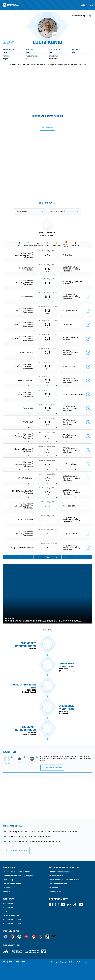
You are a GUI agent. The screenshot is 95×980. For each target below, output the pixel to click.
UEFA (17, 962)
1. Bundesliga (9, 903)
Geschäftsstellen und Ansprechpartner (19, 876)
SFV (4, 962)
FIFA (24, 962)
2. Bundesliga (9, 907)
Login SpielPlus (56, 892)
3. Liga (6, 911)
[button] (5, 43)
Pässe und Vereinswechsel (60, 872)
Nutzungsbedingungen (59, 962)
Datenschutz (76, 962)
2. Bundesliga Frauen (12, 923)
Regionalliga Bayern (12, 915)
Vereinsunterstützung (12, 884)
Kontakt (6, 892)
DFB (11, 962)
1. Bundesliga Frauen (12, 919)
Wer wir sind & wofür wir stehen (17, 872)
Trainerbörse (54, 888)
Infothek (7, 888)
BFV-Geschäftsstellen (58, 884)
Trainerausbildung (57, 876)
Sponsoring (8, 880)
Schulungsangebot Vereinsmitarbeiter (65, 880)
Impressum (88, 962)
